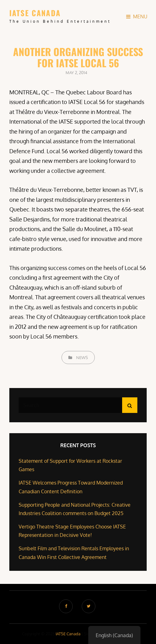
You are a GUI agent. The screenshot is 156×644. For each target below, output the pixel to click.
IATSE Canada (35, 13)
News (82, 358)
